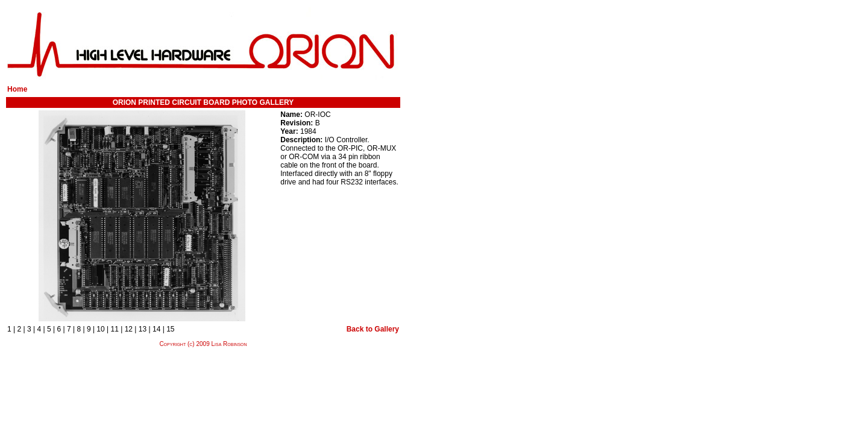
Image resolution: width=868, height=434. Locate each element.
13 (143, 329)
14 (156, 329)
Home (17, 89)
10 (100, 329)
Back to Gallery (373, 329)
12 (129, 329)
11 (115, 329)
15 (170, 329)
